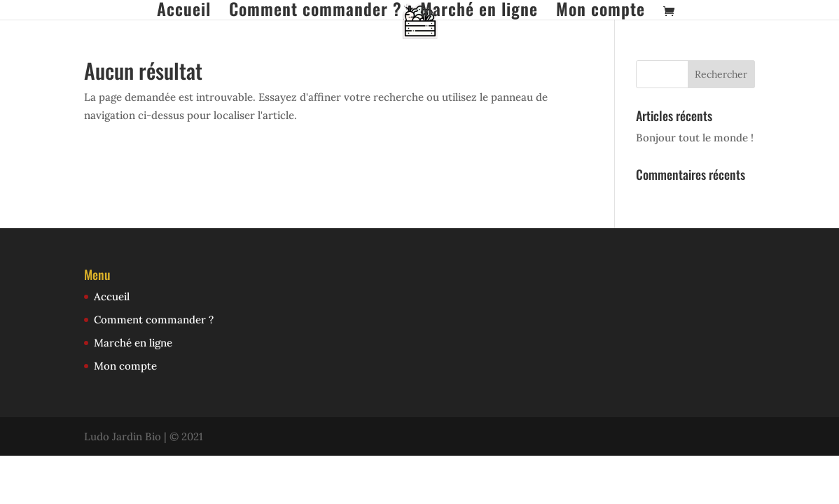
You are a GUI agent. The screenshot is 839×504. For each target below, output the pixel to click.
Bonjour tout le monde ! (695, 138)
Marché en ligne (479, 10)
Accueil (184, 10)
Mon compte (601, 10)
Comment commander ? (316, 10)
